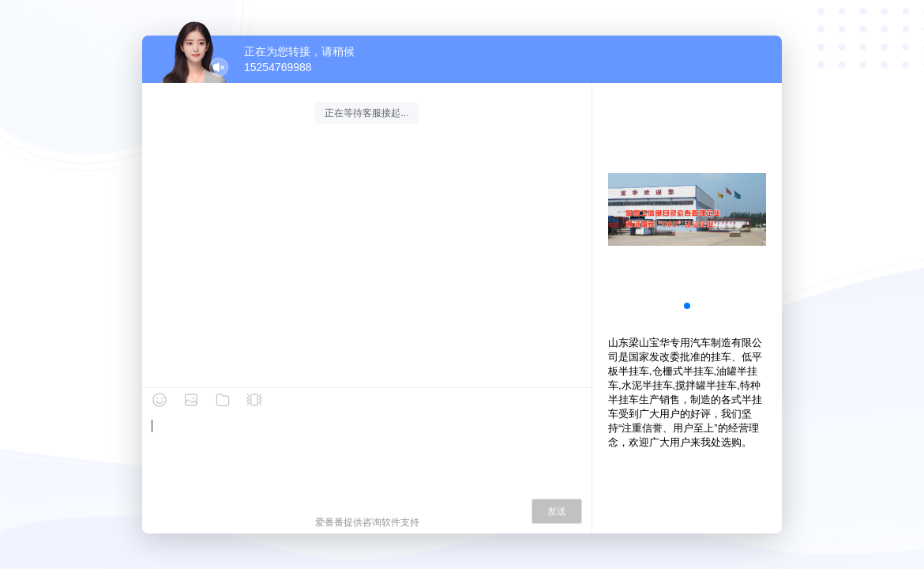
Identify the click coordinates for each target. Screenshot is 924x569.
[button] (687, 306)
